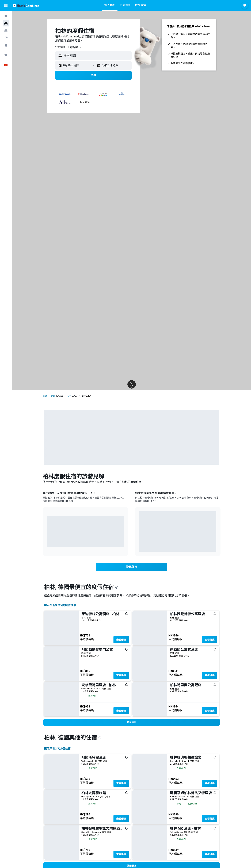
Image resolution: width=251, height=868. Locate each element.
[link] (132, 567)
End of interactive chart (47, 542)
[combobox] (69, 47)
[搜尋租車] (6, 31)
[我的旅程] (6, 55)
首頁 (45, 396)
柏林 (69, 396)
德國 (53, 396)
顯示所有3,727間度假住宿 (60, 605)
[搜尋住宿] (6, 23)
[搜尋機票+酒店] (6, 38)
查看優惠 (121, 640)
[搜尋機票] (6, 16)
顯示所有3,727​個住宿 (57, 749)
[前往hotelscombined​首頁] (26, 5)
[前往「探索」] (6, 45)
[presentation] (117, 587)
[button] (6, 5)
